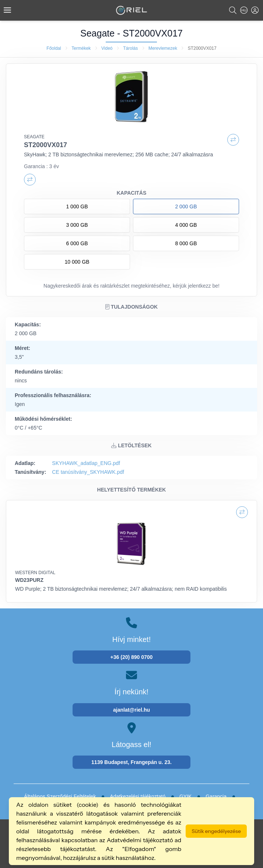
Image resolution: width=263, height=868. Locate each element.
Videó (107, 48)
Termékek (81, 48)
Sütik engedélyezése (216, 831)
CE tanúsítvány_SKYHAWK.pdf (88, 472)
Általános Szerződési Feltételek (60, 796)
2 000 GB (186, 206)
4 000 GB (186, 225)
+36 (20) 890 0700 (132, 657)
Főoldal (54, 48)
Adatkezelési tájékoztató (138, 796)
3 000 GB (77, 225)
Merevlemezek (163, 48)
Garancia (216, 796)
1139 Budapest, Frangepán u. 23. (131, 762)
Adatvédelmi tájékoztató (140, 840)
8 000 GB (186, 243)
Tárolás (130, 48)
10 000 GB (77, 262)
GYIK (185, 796)
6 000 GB (77, 243)
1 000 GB (77, 206)
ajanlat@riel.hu (131, 710)
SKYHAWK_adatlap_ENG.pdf (86, 463)
